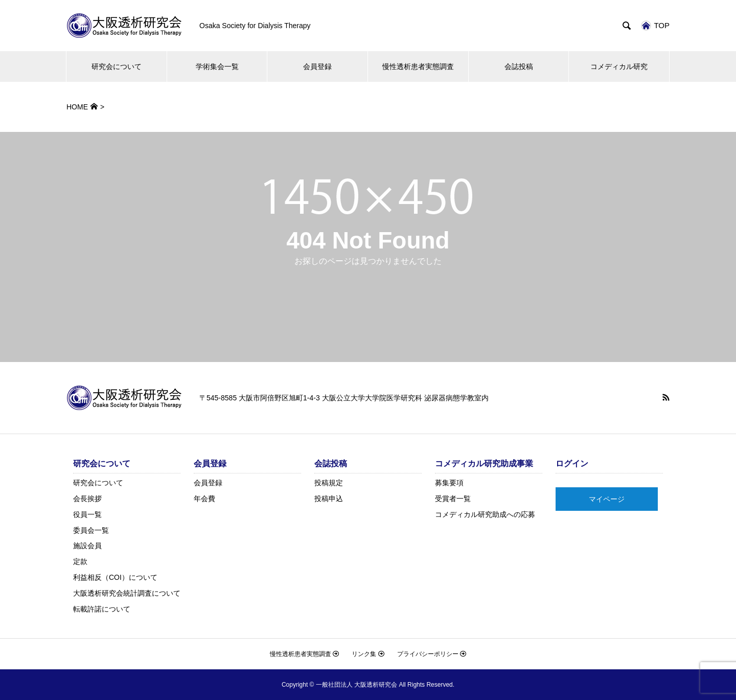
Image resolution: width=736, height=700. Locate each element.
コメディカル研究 (619, 66)
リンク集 (368, 654)
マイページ (607, 499)
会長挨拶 (87, 499)
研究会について (117, 66)
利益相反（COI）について (115, 577)
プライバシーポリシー (432, 654)
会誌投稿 (519, 66)
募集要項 (449, 483)
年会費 (204, 499)
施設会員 (87, 546)
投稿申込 (329, 499)
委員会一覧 (91, 530)
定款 (80, 561)
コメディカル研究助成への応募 (485, 514)
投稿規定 (329, 483)
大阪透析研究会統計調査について (127, 593)
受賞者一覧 (453, 499)
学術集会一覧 (217, 66)
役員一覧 (87, 514)
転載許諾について (102, 609)
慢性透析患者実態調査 (418, 66)
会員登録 (317, 66)
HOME (77, 107)
